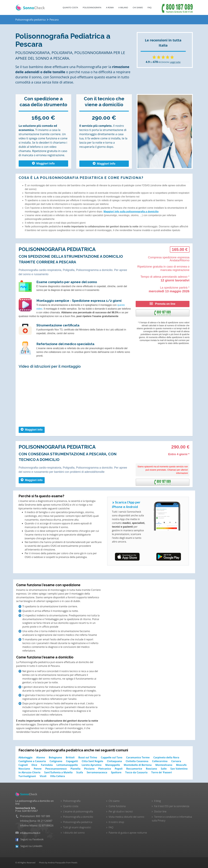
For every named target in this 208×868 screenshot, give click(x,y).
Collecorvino (160, 761)
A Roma (110, 7)
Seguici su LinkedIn (29, 846)
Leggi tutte (175, 62)
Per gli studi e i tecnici (121, 811)
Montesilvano (164, 765)
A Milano (123, 7)
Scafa (80, 772)
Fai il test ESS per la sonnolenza (172, 806)
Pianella (75, 769)
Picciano (89, 769)
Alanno (41, 757)
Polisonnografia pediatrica (78, 822)
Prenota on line (162, 304)
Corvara (176, 761)
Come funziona (117, 806)
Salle (164, 769)
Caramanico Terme (138, 757)
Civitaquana (114, 761)
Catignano (56, 761)
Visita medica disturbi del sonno (126, 817)
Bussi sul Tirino (88, 757)
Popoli (119, 769)
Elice (34, 765)
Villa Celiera (57, 776)
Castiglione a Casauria (32, 761)
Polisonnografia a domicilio (78, 817)
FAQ (149, 7)
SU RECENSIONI (157, 62)
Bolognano (55, 757)
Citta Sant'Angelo (92, 761)
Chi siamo (114, 801)
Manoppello (113, 765)
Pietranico (105, 769)
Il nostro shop (116, 822)
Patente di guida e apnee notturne (128, 833)
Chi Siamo (138, 7)
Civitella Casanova (137, 761)
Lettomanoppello (67, 765)
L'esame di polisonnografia (78, 811)
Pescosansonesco (56, 769)
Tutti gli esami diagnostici (77, 827)
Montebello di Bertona (138, 765)
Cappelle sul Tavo (112, 757)
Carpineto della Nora (166, 757)
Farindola (47, 765)
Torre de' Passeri (162, 772)
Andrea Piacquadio (57, 863)
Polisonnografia (92, 7)
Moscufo (181, 765)
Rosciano (152, 769)
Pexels (74, 863)
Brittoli (70, 757)
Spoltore (116, 772)
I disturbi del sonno (74, 833)
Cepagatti (72, 761)
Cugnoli (23, 765)
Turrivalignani (27, 776)
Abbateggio (26, 757)
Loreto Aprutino (92, 765)
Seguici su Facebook (29, 839)
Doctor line (160, 811)
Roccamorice (134, 769)
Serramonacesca (97, 772)
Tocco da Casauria (136, 772)
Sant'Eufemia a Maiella (58, 772)
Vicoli (43, 776)
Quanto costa (70, 7)
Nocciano (24, 769)
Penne (38, 769)
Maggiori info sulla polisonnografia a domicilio (131, 212)
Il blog (158, 801)
